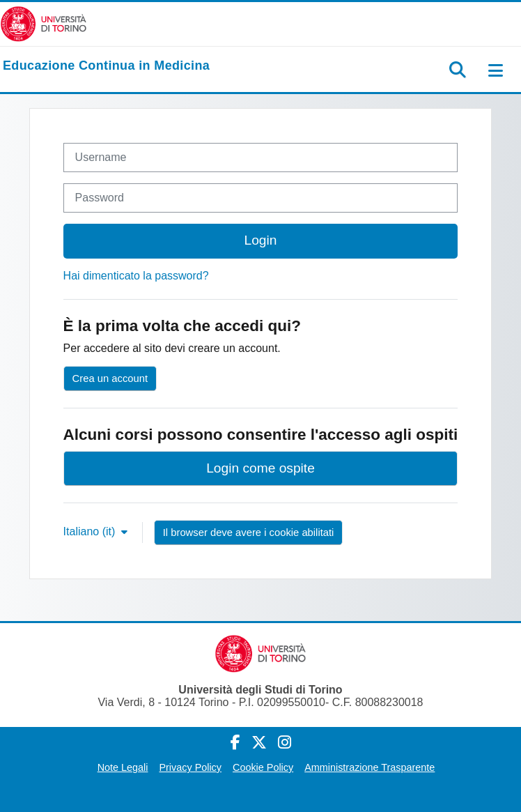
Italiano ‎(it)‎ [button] (91, 531)
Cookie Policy (263, 767)
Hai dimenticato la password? (136, 276)
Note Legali (123, 767)
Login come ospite (260, 468)
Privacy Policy (190, 767)
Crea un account (110, 378)
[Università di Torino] (44, 23)
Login (261, 240)
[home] (106, 66)
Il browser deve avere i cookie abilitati (249, 533)
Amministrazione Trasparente (370, 767)
